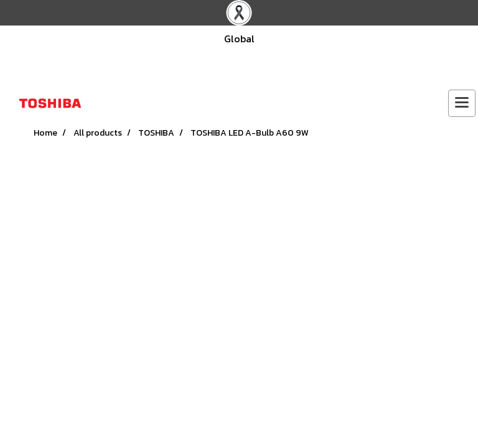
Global (239, 39)
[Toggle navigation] (462, 103)
